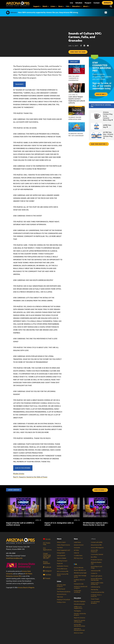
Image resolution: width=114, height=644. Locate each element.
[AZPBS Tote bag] (97, 123)
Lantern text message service (80, 576)
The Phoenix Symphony (64, 592)
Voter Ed (76, 553)
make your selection (99, 144)
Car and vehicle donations (95, 602)
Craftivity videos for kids (79, 581)
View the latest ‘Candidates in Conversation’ (74, 78)
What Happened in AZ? (64, 550)
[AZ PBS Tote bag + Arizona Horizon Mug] (97, 132)
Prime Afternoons (62, 569)
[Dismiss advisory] (106, 13)
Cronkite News (78, 556)
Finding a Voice (61, 602)
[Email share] (89, 46)
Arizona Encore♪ (62, 594)
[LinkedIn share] (85, 46)
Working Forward (62, 561)
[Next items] (108, 507)
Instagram (47, 571)
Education (77, 598)
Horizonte (77, 548)
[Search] (111, 6)
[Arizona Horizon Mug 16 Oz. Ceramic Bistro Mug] (97, 113)
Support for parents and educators (79, 621)
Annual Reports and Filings (96, 567)
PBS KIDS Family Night (80, 573)
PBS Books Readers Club (96, 563)
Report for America (79, 618)
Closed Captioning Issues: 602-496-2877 (47, 556)
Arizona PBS (17, 576)
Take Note (60, 597)
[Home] (18, 4)
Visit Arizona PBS (96, 571)
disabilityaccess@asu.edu (14, 558)
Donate (47, 539)
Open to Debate (62, 558)
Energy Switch (61, 553)
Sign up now (101, 94)
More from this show (78, 52)
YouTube (47, 575)
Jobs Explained (61, 556)
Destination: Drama (63, 566)
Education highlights (80, 602)
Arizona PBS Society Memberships (97, 579)
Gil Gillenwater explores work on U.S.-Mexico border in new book (98, 524)
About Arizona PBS (96, 545)
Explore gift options (96, 576)
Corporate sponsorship (97, 592)
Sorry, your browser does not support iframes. (34, 39)
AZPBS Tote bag (107, 126)
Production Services (97, 560)
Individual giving (95, 587)
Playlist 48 (60, 563)
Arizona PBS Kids (79, 568)
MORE (100, 490)
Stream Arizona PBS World (63, 575)
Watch (59, 539)
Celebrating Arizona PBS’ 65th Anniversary (76, 135)
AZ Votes (76, 550)
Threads (47, 578)
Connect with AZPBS (97, 542)
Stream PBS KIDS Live (80, 570)
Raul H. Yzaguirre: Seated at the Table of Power (30, 477)
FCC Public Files (47, 544)
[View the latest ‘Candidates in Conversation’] (77, 66)
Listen (59, 581)
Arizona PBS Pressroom (94, 551)
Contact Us (94, 573)
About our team (79, 633)
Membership (94, 590)
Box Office (94, 557)
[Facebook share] (82, 46)
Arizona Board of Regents (26, 588)
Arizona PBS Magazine (97, 548)
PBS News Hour (78, 558)
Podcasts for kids (79, 584)
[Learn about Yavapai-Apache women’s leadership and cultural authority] (77, 84)
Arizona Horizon (79, 545)
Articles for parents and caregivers (81, 587)
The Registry (77, 611)
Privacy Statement (47, 563)
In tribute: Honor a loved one (96, 596)
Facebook (47, 567)
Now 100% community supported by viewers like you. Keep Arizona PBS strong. (48, 12)
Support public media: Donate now (97, 584)
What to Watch (61, 542)
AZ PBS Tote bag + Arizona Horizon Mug (108, 135)
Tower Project (95, 599)
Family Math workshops (77, 592)
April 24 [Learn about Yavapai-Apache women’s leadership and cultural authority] (73, 95)
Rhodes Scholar (19, 474)
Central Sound (61, 589)
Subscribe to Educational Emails (79, 630)
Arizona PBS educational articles (79, 625)
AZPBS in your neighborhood (78, 608)
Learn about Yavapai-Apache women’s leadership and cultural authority (77, 100)
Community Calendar (97, 554)
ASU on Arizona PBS (63, 571)
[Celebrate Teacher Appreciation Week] (77, 107)
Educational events (79, 604)
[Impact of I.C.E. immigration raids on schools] (62, 499)
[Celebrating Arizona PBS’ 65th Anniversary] (77, 123)
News (76, 539)
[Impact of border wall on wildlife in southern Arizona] (24, 499)
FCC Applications (47, 549)
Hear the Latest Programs (61, 586)
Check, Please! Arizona (63, 545)
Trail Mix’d (60, 548)
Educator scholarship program (80, 614)
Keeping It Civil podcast (63, 600)
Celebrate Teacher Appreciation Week (75, 118)
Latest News (77, 542)
